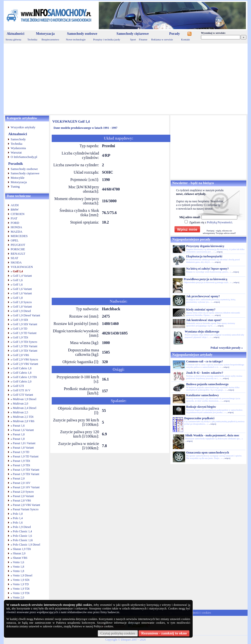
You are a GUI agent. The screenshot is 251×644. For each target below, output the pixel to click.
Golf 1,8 (18, 298)
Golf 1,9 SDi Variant (25, 324)
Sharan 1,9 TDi (22, 549)
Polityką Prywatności (219, 222)
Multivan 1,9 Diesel (25, 399)
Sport (133, 39)
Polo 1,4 (18, 518)
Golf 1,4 (18, 271)
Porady (175, 34)
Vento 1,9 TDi (21, 589)
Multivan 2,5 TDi (23, 417)
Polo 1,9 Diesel (22, 527)
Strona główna (13, 39)
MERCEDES (19, 236)
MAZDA (17, 232)
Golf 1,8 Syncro (22, 302)
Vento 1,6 (18, 562)
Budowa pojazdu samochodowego (207, 384)
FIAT (14, 218)
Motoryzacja (45, 34)
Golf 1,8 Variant (22, 307)
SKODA (16, 262)
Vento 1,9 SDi (21, 580)
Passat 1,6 (19, 426)
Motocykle (18, 178)
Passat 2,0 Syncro (23, 492)
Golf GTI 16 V (22, 390)
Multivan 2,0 (21, 404)
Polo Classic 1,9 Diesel (27, 545)
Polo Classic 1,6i (23, 540)
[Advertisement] (126, 79)
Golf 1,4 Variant (22, 276)
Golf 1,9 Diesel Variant (27, 315)
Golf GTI (19, 386)
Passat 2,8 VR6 (22, 501)
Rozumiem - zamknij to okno (164, 633)
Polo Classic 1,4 (23, 531)
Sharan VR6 (20, 558)
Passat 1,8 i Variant (24, 443)
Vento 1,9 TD (21, 584)
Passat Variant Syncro (26, 509)
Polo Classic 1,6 (23, 536)
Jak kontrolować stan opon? (204, 320)
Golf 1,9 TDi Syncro (25, 342)
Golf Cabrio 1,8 (22, 368)
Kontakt (185, 39)
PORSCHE (18, 249)
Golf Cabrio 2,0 (22, 382)
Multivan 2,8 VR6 (24, 421)
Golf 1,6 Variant (22, 289)
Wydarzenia (18, 148)
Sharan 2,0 (19, 553)
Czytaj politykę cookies (118, 633)
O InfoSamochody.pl (24, 157)
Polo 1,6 (18, 523)
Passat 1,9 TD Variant (26, 456)
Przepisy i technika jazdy (107, 39)
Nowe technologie (76, 39)
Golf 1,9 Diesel (22, 311)
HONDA (17, 227)
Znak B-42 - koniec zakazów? (205, 373)
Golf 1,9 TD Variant (25, 333)
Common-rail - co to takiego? (205, 361)
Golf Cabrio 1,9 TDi (25, 377)
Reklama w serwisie (162, 39)
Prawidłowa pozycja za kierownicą (206, 279)
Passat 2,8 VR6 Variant (27, 505)
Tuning (15, 186)
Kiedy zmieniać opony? (201, 310)
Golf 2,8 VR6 (21, 355)
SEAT (15, 258)
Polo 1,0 (18, 514)
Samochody (18, 139)
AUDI (15, 205)
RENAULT (18, 254)
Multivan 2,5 (21, 412)
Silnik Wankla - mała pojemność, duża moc (212, 435)
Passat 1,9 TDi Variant (26, 470)
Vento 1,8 (18, 567)
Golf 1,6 (18, 280)
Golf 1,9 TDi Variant (25, 346)
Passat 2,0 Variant (23, 496)
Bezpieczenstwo (50, 39)
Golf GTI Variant (23, 395)
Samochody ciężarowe (133, 34)
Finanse (143, 39)
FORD (15, 223)
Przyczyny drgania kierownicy (205, 246)
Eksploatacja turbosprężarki (204, 256)
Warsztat (16, 152)
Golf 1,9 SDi (21, 320)
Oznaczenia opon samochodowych (208, 453)
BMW (15, 209)
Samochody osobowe (82, 34)
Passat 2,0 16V (22, 483)
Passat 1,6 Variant (23, 430)
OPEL (15, 240)
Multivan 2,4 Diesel (25, 408)
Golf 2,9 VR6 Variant (26, 364)
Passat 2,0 (19, 478)
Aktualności (16, 34)
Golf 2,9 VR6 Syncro (25, 359)
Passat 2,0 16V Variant (26, 487)
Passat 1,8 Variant (23, 448)
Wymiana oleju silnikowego (202, 332)
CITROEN (18, 214)
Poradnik (16, 164)
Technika (32, 39)
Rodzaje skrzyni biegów (201, 407)
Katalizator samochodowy (203, 395)
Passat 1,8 (19, 434)
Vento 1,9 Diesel (23, 575)
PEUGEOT (18, 245)
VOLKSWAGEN (22, 267)
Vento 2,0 (18, 597)
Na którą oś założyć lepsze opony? (208, 269)
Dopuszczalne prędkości (199, 418)
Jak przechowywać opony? (203, 296)
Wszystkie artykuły (23, 127)
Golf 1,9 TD (20, 329)
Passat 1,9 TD (21, 452)
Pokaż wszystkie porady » (227, 348)
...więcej (219, 252)
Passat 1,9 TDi (22, 461)
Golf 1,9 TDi (21, 337)
